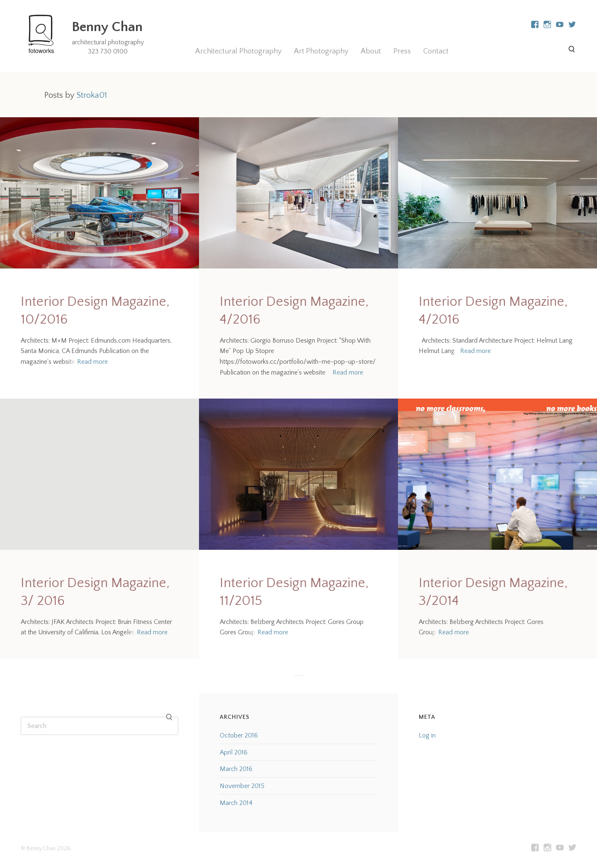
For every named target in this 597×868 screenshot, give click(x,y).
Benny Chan (107, 27)
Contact (436, 51)
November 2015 (242, 786)
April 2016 (234, 752)
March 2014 (236, 803)
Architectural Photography (238, 51)
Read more (92, 362)
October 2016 (239, 735)
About (371, 51)
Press (402, 51)
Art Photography (321, 51)
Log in (427, 735)
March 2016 (236, 769)
